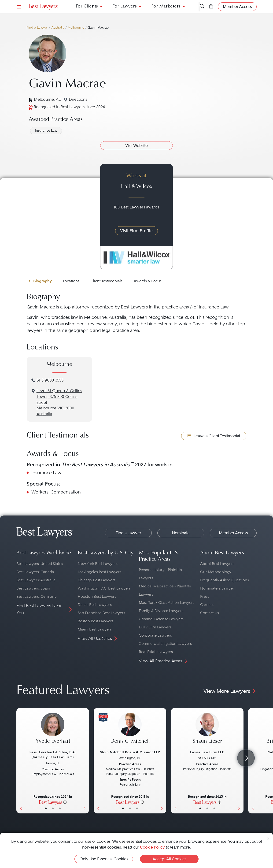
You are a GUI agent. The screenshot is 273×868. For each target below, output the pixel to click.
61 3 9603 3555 (50, 380)
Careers (207, 605)
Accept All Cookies (169, 859)
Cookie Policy (152, 847)
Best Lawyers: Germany (37, 596)
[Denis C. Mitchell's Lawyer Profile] (130, 731)
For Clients (87, 6)
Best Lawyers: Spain (33, 588)
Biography (42, 281)
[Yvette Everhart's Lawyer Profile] (53, 731)
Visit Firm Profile (136, 231)
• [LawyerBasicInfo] (46, 808)
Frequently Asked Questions (225, 580)
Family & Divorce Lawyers (161, 611)
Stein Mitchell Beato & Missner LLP (130, 752)
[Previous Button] (20, 761)
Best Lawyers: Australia (36, 580)
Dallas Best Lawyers (95, 605)
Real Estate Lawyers (156, 652)
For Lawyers (125, 6)
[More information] (65, 802)
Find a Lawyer (37, 28)
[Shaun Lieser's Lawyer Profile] (207, 731)
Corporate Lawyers (155, 635)
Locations (71, 281)
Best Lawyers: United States (40, 564)
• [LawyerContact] (60, 808)
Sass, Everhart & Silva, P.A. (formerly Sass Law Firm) (53, 755)
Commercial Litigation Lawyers (165, 644)
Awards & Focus (148, 281)
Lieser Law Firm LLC (207, 752)
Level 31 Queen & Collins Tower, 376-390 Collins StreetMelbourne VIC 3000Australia (59, 402)
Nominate (181, 533)
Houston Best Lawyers (97, 596)
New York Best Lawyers (98, 564)
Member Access (233, 533)
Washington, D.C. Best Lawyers (104, 588)
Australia (58, 28)
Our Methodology (216, 572)
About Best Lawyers (217, 564)
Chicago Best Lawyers (97, 580)
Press (205, 596)
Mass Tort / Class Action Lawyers (167, 603)
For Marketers (166, 6)
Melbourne (76, 28)
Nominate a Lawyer (217, 588)
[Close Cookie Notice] (268, 838)
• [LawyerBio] (53, 808)
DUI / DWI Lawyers (155, 627)
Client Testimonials (107, 281)
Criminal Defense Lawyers (161, 619)
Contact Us (210, 613)
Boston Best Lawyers (96, 621)
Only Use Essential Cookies (104, 859)
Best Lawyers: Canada (35, 572)
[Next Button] (85, 761)
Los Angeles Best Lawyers (100, 572)
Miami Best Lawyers (95, 629)
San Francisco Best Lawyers (101, 613)
